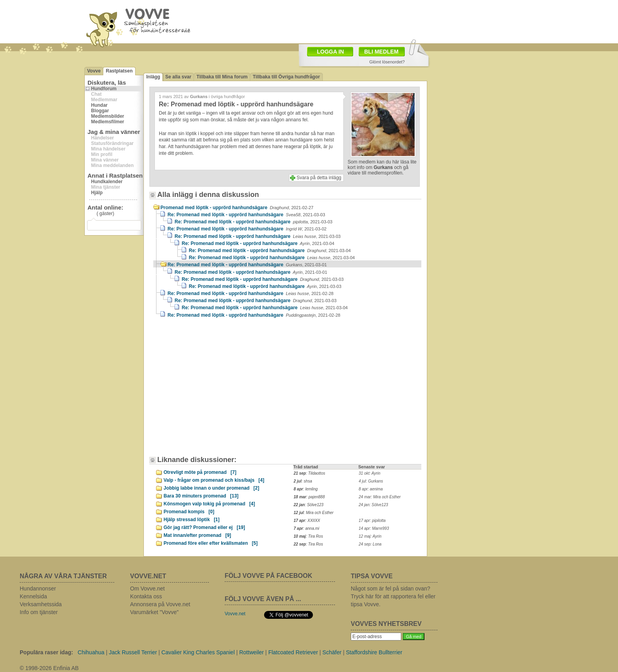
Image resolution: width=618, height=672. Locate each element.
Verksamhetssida (41, 604)
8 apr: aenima (371, 489)
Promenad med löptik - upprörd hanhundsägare (237, 208)
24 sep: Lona (370, 544)
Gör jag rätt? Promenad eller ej (204, 527)
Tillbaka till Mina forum (222, 77)
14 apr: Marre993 (374, 528)
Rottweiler (251, 652)
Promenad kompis (189, 512)
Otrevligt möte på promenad (200, 472)
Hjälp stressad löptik (192, 520)
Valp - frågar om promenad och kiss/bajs (214, 480)
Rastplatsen (119, 71)
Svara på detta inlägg (319, 178)
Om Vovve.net (147, 588)
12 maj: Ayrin (370, 536)
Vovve (94, 71)
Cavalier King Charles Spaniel (198, 652)
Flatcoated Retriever (293, 652)
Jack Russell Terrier (133, 652)
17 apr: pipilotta (372, 521)
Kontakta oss (146, 596)
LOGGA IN (330, 52)
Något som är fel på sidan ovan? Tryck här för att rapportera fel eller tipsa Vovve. (393, 596)
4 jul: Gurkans (371, 481)
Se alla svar (178, 77)
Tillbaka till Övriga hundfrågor (286, 77)
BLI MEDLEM (381, 52)
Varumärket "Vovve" (154, 612)
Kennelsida (33, 596)
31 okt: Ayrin (369, 473)
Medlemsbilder (108, 116)
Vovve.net (235, 614)
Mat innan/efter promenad (197, 535)
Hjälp (97, 193)
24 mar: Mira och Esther (380, 497)
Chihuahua (91, 652)
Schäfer (332, 652)
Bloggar (100, 111)
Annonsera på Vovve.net (160, 604)
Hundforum (104, 89)
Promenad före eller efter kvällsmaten (211, 543)
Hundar (99, 105)
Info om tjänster (39, 612)
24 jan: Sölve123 (373, 505)
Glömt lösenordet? (387, 62)
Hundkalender (107, 182)
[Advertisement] (220, 391)
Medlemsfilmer (108, 122)
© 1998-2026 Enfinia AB (49, 668)
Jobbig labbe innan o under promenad (211, 488)
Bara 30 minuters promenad (201, 496)
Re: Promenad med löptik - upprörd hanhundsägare (246, 215)
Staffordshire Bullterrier (374, 652)
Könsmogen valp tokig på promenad (209, 504)
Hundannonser (38, 588)
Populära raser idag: (46, 652)
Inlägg (153, 77)
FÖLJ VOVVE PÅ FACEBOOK (268, 576)
